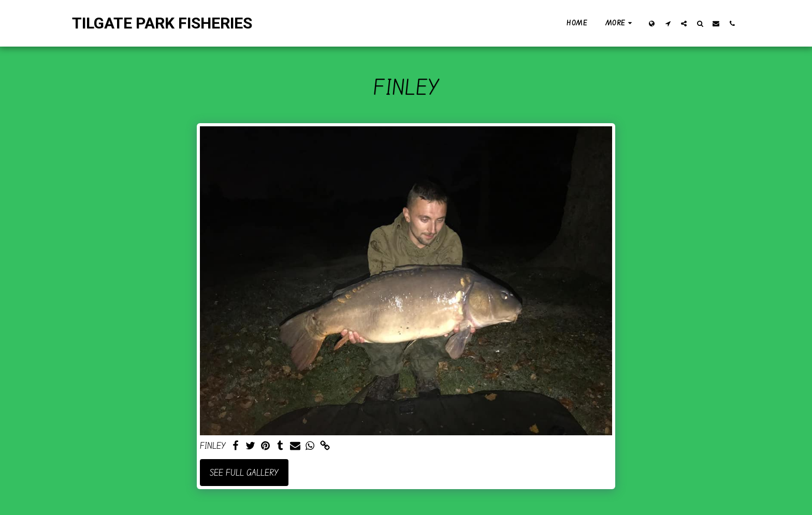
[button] (668, 23)
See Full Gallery (244, 472)
